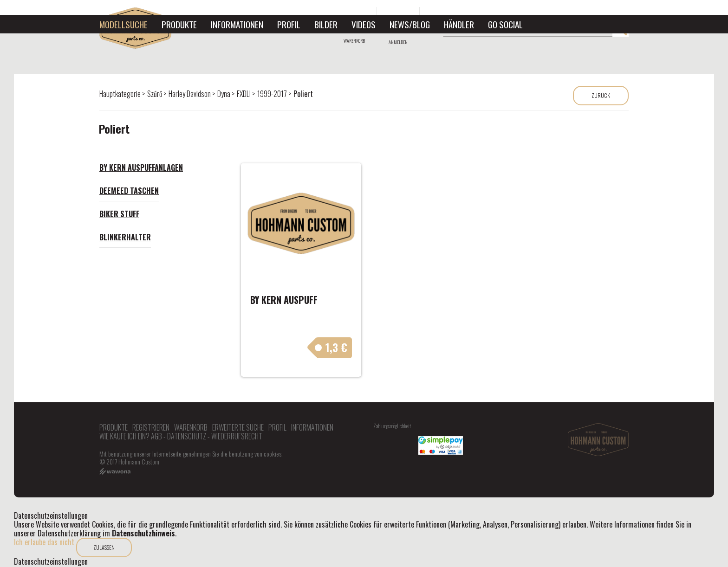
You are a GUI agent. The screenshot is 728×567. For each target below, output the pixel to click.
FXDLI (244, 94)
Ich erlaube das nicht (44, 542)
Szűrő (155, 94)
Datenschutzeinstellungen (51, 562)
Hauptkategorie (120, 94)
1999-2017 (272, 94)
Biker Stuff (119, 214)
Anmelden (398, 42)
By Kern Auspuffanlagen (141, 168)
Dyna (224, 94)
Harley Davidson (190, 94)
